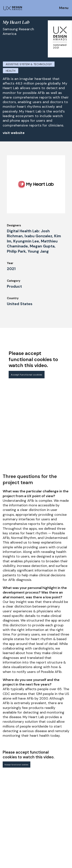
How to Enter (12, 794)
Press (41, 824)
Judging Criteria (14, 815)
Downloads (45, 808)
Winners (8, 825)
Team (41, 798)
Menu (64, 8)
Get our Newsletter (19, 770)
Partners (43, 819)
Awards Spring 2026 (17, 831)
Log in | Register (49, 840)
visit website (14, 133)
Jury (6, 810)
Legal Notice (46, 814)
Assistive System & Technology (29, 64)
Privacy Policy (47, 829)
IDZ (40, 803)
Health (11, 71)
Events (8, 836)
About (42, 793)
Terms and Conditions (53, 834)
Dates (7, 799)
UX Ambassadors (14, 820)
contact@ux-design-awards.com (37, 859)
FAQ (6, 805)
